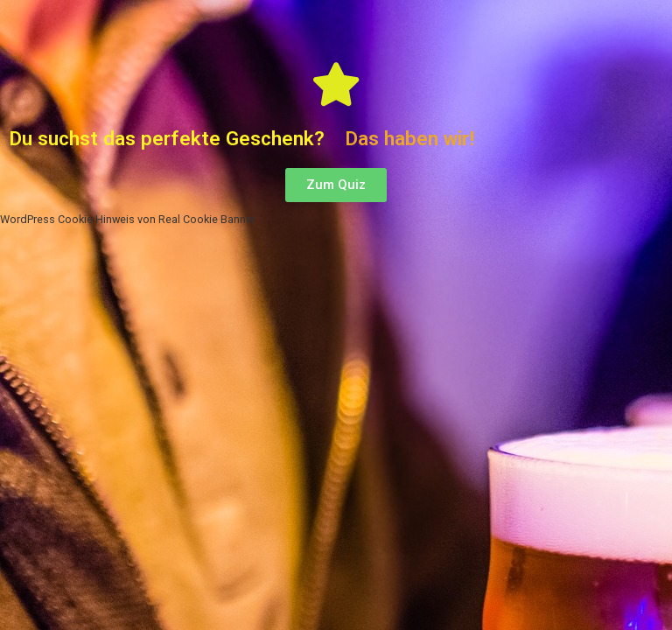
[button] (336, 185)
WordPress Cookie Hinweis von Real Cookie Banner (124, 219)
